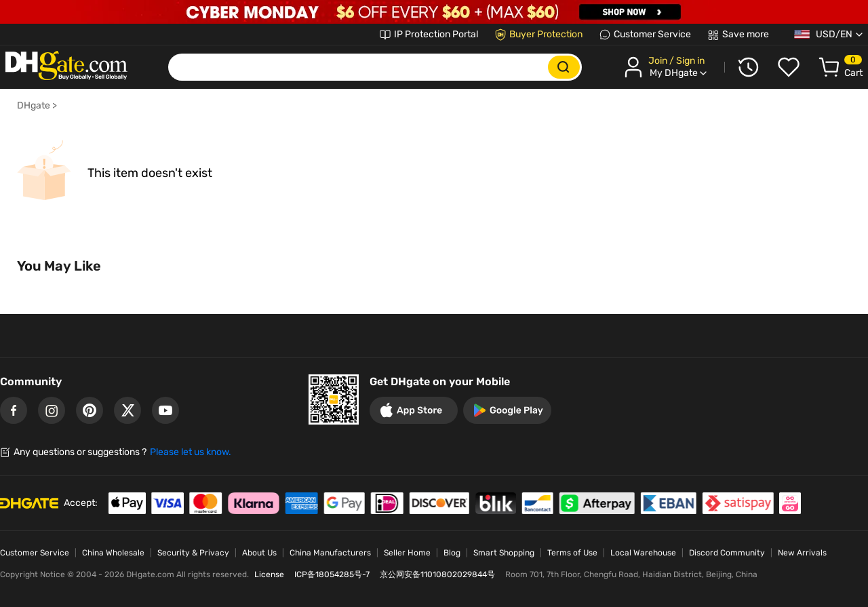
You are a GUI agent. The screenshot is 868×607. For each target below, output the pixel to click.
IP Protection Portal (436, 34)
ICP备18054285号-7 (332, 574)
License (269, 574)
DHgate (34, 105)
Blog (452, 553)
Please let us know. (191, 452)
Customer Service (652, 34)
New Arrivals (802, 553)
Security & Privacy (193, 553)
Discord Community (727, 553)
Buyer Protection (546, 34)
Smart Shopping (504, 553)
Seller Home (407, 553)
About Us (259, 553)
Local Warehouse (643, 553)
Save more (746, 34)
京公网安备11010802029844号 (437, 574)
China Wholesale (113, 553)
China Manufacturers (330, 553)
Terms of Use (572, 553)
